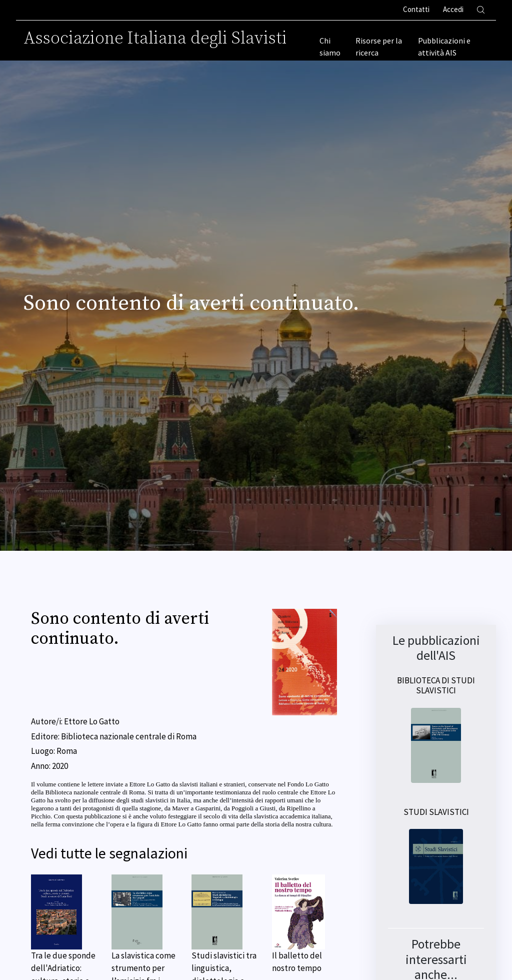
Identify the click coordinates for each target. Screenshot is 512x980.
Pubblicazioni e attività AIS (444, 47)
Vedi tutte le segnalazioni (109, 853)
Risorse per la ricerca (379, 47)
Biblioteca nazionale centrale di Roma (129, 736)
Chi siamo (330, 47)
